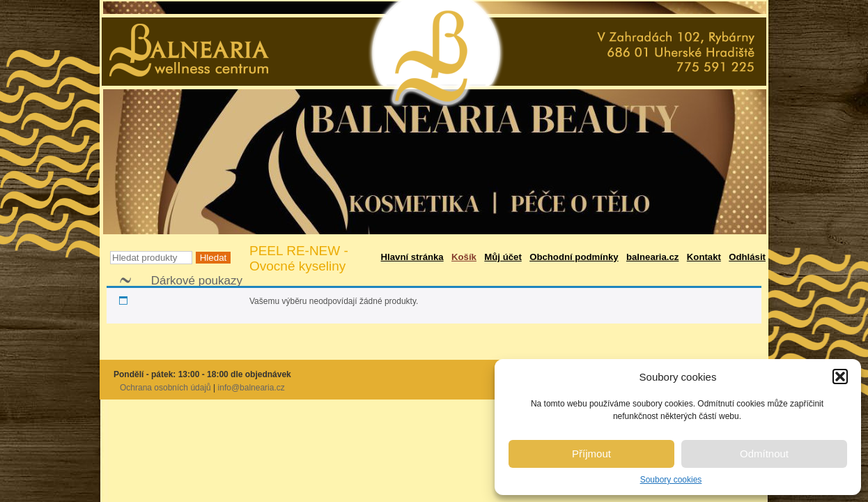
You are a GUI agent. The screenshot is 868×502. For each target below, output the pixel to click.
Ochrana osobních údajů (165, 388)
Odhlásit (747, 257)
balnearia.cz (653, 257)
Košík (464, 257)
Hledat (214, 258)
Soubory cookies (671, 480)
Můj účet (503, 257)
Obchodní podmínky (574, 257)
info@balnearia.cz (251, 388)
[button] (840, 376)
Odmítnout (764, 454)
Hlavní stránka (412, 257)
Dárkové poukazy (197, 281)
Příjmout (591, 454)
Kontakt (704, 257)
